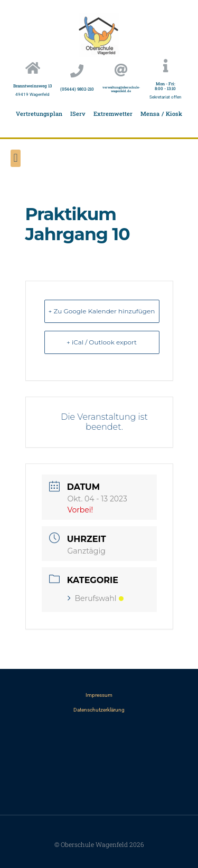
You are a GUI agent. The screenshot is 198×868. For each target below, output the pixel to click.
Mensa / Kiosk (161, 114)
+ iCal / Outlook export (102, 342)
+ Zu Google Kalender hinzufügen (102, 311)
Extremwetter (113, 114)
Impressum (99, 695)
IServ (78, 114)
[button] (16, 158)
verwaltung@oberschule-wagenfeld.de (121, 89)
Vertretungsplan (39, 114)
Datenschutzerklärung (99, 710)
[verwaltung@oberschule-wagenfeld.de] (121, 70)
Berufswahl (96, 598)
